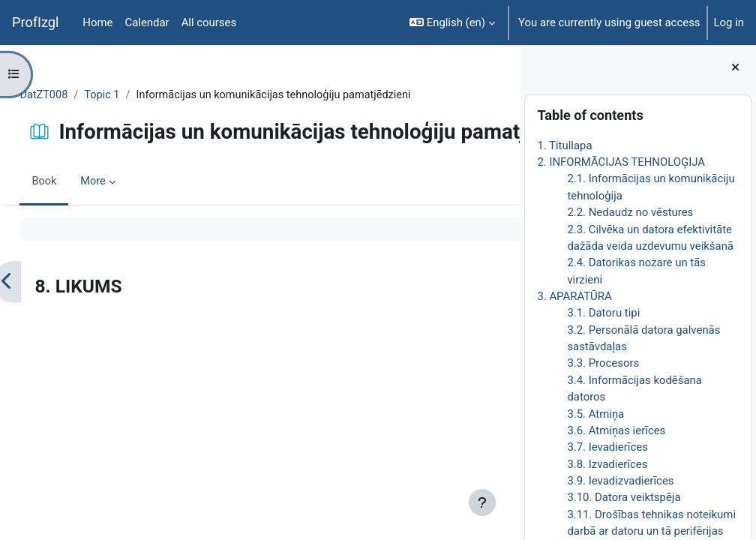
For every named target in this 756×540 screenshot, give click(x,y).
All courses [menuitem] (209, 22)
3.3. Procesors (603, 363)
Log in (729, 22)
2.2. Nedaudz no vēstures (630, 212)
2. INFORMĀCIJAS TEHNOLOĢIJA (621, 162)
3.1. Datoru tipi (603, 313)
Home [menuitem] (97, 22)
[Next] (503, 332)
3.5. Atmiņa (595, 414)
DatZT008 (78, 95)
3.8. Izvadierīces (607, 464)
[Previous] (41, 332)
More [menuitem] (127, 232)
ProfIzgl (35, 22)
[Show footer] (482, 502)
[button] (452, 22)
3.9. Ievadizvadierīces (620, 481)
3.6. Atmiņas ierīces (616, 430)
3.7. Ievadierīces (607, 447)
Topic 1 (138, 95)
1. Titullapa (564, 145)
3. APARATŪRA (574, 296)
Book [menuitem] (78, 232)
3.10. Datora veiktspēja (624, 497)
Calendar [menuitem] (147, 22)
